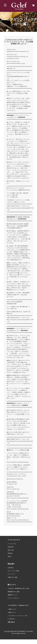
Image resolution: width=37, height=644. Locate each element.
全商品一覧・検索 (12, 577)
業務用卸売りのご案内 (14, 592)
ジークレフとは (12, 544)
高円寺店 (10, 553)
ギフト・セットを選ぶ (14, 571)
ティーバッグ (11, 574)
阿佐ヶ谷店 (11, 550)
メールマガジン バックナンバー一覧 (17, 616)
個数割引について (12, 595)
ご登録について (12, 609)
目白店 (9, 557)
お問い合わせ (11, 622)
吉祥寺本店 (11, 547)
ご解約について (12, 612)
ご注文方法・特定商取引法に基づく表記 (18, 588)
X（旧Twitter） (12, 619)
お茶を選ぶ (11, 568)
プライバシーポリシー (14, 598)
